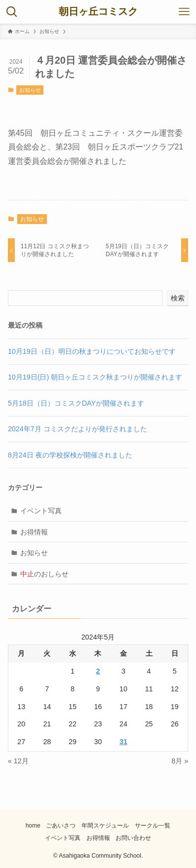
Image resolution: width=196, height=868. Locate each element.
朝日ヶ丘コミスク (98, 12)
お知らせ (30, 90)
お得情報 (34, 532)
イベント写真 (41, 511)
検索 (178, 298)
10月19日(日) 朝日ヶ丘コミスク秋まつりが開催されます (95, 377)
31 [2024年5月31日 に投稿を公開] (123, 742)
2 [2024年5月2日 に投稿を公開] (98, 671)
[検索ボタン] (12, 12)
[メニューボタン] (184, 12)
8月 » (180, 761)
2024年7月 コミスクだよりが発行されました (78, 429)
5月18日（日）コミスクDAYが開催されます (76, 403)
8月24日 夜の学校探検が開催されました (70, 455)
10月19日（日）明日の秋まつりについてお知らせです (92, 351)
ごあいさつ (61, 826)
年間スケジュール (105, 826)
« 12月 (18, 761)
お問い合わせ (133, 838)
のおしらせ (44, 574)
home (33, 826)
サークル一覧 (153, 826)
